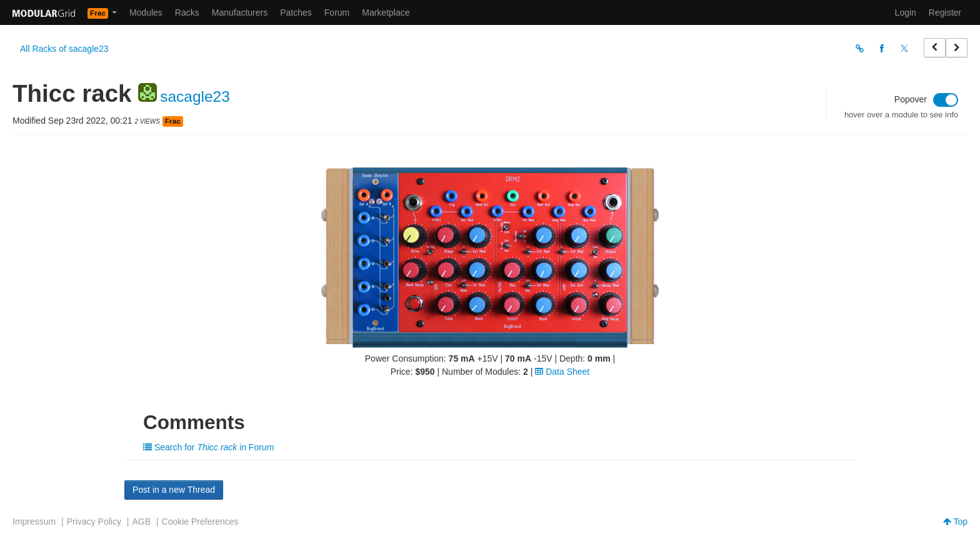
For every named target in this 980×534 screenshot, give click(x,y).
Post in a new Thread (174, 490)
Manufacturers (240, 12)
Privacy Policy (94, 522)
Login (906, 12)
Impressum (34, 522)
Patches (296, 12)
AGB (141, 522)
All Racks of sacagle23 (64, 49)
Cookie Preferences (200, 522)
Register (945, 12)
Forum (337, 12)
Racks (187, 12)
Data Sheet (562, 372)
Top (955, 522)
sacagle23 (195, 96)
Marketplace (386, 12)
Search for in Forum (208, 447)
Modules (146, 12)
